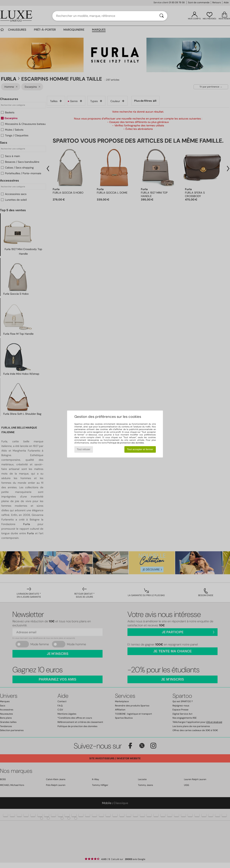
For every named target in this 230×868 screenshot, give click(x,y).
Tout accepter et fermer (140, 449)
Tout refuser (84, 449)
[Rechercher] (162, 16)
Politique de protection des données (126, 443)
